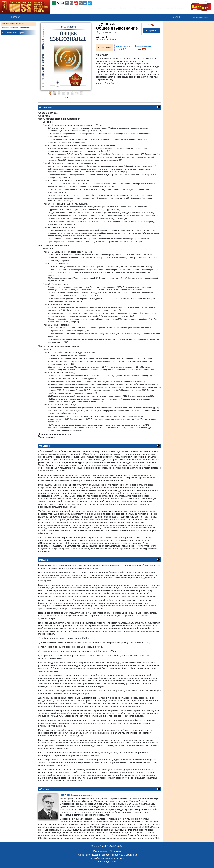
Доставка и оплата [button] (144, 8)
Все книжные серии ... (15, 32)
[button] (76, 3)
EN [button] (72, 3)
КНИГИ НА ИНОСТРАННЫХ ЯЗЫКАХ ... (17, 28)
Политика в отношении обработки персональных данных (107, 855)
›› (123, 48)
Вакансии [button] (125, 8)
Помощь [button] (176, 17)
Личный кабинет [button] (200, 17)
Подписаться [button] (96, 8)
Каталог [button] (15, 17)
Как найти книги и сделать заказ (107, 858)
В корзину (151, 31)
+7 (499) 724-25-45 (103, 3)
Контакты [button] (80, 8)
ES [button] (67, 3)
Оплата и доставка (107, 862)
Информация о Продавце (107, 851)
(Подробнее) (110, 83)
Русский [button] (60, 3)
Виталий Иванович (76, 795)
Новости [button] (110, 8)
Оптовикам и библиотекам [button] (171, 8)
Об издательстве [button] (63, 8)
